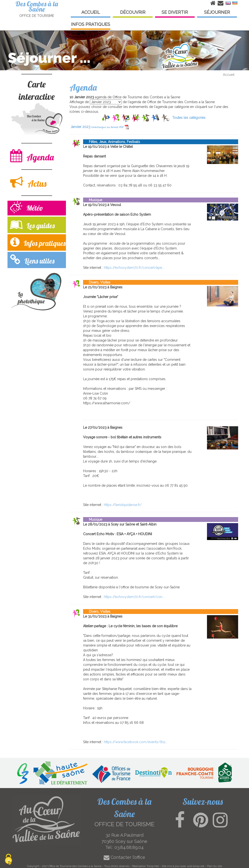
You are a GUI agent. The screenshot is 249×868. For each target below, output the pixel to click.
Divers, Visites (97, 282)
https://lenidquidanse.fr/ (123, 505)
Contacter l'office (124, 857)
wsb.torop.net (196, 866)
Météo (27, 208)
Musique (93, 200)
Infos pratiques (38, 242)
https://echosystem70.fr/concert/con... (134, 597)
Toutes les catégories (189, 118)
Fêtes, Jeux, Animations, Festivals (112, 142)
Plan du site (214, 866)
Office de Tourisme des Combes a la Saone (75, 866)
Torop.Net (153, 866)
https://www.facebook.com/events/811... (136, 742)
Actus (28, 182)
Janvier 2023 (100, 127)
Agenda (32, 156)
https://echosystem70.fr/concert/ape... (134, 268)
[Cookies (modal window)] (8, 860)
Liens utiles (32, 260)
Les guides (32, 224)
